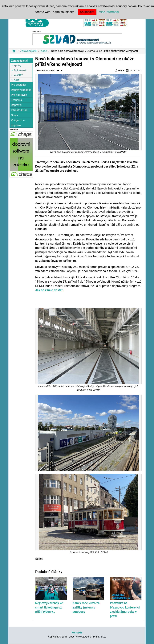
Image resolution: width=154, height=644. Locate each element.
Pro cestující (18, 85)
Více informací (109, 12)
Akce (44, 51)
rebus (120, 70)
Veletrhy (18, 75)
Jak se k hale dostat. (49, 290)
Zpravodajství (28, 51)
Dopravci (16, 105)
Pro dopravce (19, 95)
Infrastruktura (19, 110)
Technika (16, 100)
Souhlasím (87, 12)
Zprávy (17, 66)
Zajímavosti (20, 70)
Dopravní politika (21, 90)
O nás (14, 115)
